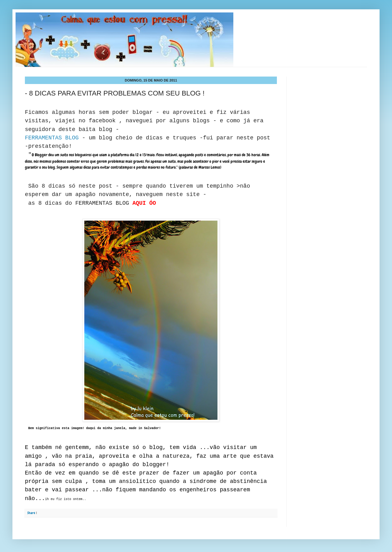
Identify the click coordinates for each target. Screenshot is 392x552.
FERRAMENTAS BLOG (54, 138)
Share (31, 513)
